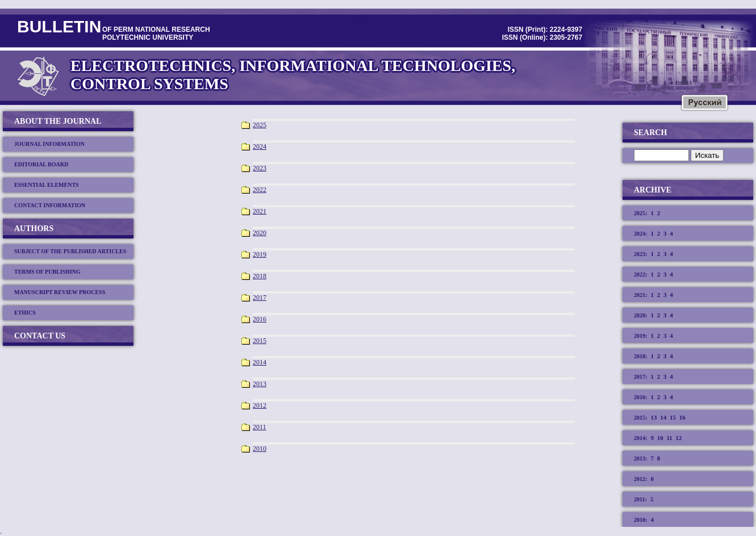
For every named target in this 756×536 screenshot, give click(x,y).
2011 (260, 427)
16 (682, 417)
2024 (260, 146)
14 (663, 417)
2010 (260, 449)
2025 (260, 125)
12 (679, 438)
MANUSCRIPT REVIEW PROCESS (60, 292)
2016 (260, 319)
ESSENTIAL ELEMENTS (47, 185)
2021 (260, 211)
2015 (260, 341)
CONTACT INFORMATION (50, 205)
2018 (260, 276)
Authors (34, 229)
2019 (260, 254)
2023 (260, 168)
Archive (653, 190)
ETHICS (25, 313)
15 (673, 417)
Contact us (40, 336)
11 (669, 438)
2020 (260, 233)
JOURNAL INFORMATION (49, 144)
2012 (260, 405)
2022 (260, 190)
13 (653, 417)
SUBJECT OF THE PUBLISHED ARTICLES (70, 251)
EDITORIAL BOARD (41, 164)
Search (650, 133)
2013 (260, 384)
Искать (707, 155)
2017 (260, 298)
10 (660, 438)
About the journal (58, 121)
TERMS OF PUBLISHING (47, 272)
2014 (260, 362)
